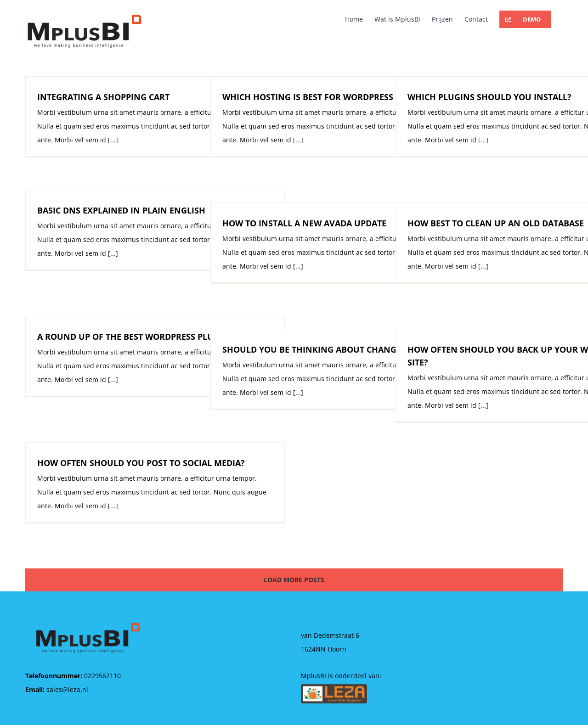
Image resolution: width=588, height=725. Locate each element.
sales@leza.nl (67, 689)
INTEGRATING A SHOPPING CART (103, 97)
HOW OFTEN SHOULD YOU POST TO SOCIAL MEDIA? (141, 463)
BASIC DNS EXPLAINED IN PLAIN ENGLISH (121, 210)
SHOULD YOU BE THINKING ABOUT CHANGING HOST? (331, 349)
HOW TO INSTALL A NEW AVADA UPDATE (304, 223)
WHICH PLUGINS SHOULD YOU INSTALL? (489, 97)
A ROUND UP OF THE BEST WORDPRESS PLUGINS (136, 337)
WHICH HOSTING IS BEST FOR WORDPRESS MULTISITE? (332, 97)
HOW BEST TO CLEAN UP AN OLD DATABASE (496, 223)
